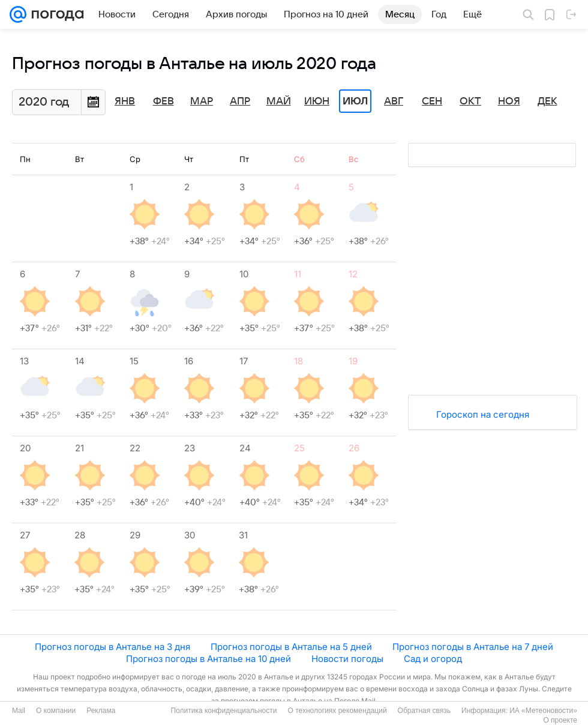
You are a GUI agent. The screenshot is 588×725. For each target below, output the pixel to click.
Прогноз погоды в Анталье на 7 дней (473, 647)
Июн (317, 101)
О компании (56, 711)
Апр (240, 101)
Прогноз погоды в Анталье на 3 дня (112, 647)
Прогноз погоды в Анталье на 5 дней (291, 647)
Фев (163, 101)
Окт (470, 101)
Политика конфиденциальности (223, 711)
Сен (432, 101)
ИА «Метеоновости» (543, 711)
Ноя (509, 101)
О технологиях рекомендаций (337, 711)
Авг (394, 101)
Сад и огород (433, 659)
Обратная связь (424, 711)
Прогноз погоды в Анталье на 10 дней (208, 659)
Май (279, 101)
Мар (202, 101)
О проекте (560, 720)
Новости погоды (347, 659)
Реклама (101, 711)
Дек (547, 101)
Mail (19, 711)
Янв (125, 101)
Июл (355, 101)
